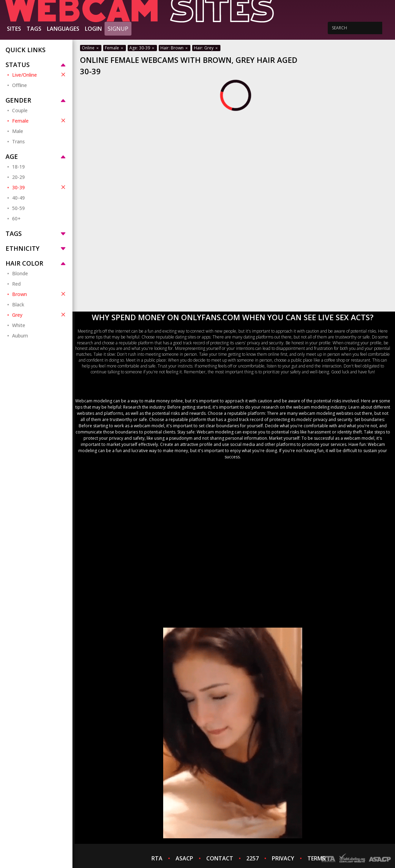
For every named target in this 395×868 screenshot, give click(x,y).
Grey (39, 315)
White (19, 325)
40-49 (18, 198)
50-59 (18, 208)
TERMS (316, 858)
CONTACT (220, 858)
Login (93, 29)
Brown (39, 294)
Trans (18, 141)
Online (91, 48)
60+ (16, 218)
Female (39, 121)
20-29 (18, 177)
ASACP (184, 858)
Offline (19, 85)
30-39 (39, 187)
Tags (34, 29)
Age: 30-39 (142, 48)
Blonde (20, 273)
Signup (118, 29)
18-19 (18, 167)
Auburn (20, 336)
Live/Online (39, 75)
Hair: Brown (175, 48)
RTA (157, 858)
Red (16, 284)
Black (18, 304)
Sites (14, 29)
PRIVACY (283, 858)
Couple (20, 110)
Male (18, 131)
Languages (63, 29)
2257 (253, 858)
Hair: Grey (206, 48)
